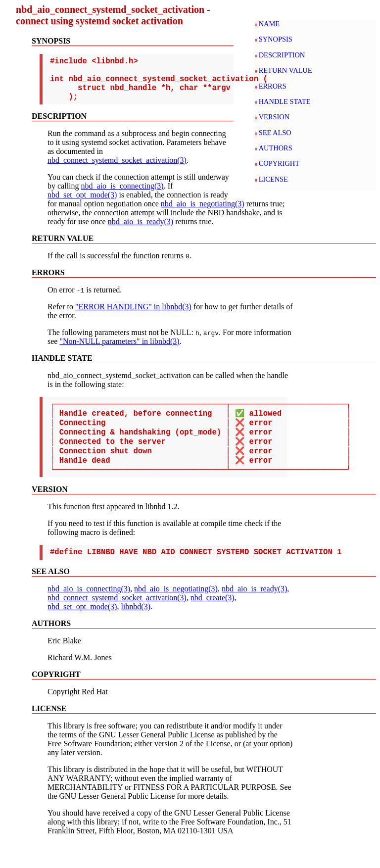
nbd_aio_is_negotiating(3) (144, 214)
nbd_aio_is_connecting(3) (122, 196)
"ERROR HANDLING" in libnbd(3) (133, 316)
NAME (269, 24)
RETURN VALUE (285, 70)
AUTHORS (276, 148)
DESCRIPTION (282, 55)
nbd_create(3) (213, 622)
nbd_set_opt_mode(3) (82, 205)
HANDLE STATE (285, 101)
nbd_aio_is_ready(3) (97, 231)
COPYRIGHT (279, 163)
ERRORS (273, 86)
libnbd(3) (136, 631)
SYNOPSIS (276, 39)
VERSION (274, 117)
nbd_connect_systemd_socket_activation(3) (117, 170)
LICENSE (273, 179)
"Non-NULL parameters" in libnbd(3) (119, 351)
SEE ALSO (275, 133)
